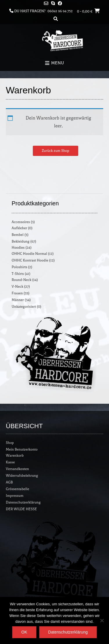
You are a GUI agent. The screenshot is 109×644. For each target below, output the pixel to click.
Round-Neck (22, 280)
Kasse (10, 462)
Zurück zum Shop (56, 151)
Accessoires (21, 222)
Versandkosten (17, 469)
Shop (10, 443)
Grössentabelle (17, 489)
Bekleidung (20, 241)
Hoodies (18, 248)
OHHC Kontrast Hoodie (30, 260)
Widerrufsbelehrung (22, 476)
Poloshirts (19, 267)
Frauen (17, 293)
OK (24, 632)
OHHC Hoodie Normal (29, 254)
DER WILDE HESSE (21, 509)
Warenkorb (15, 456)
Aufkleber (19, 228)
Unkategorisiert (24, 307)
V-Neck (17, 287)
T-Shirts (18, 274)
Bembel (18, 235)
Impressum (15, 496)
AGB (9, 482)
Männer (18, 300)
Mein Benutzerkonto (22, 449)
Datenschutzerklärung (23, 502)
